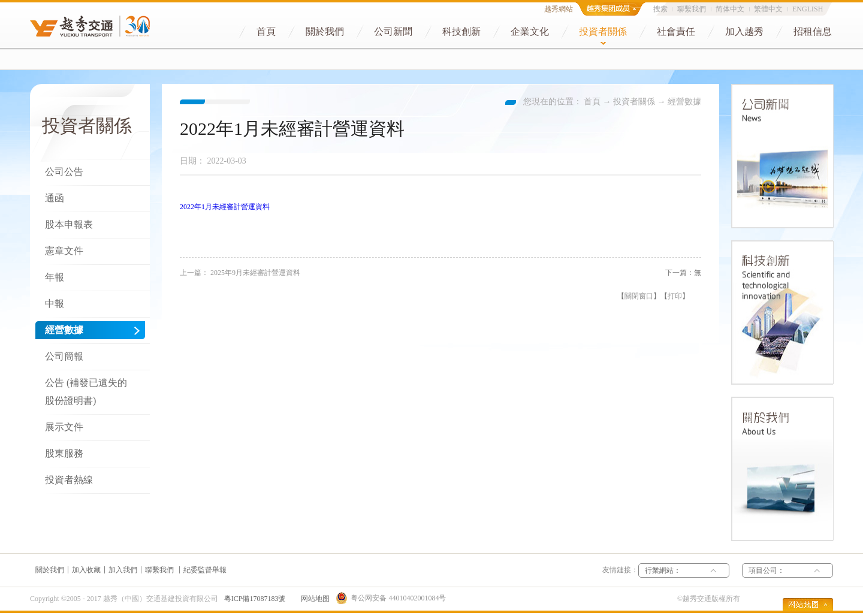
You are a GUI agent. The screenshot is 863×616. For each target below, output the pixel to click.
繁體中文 (768, 9)
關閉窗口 (639, 296)
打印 (675, 296)
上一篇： (240, 273)
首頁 (592, 102)
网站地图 (313, 599)
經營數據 (684, 102)
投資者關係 (634, 102)
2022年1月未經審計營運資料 (225, 207)
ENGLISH (808, 9)
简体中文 (730, 9)
